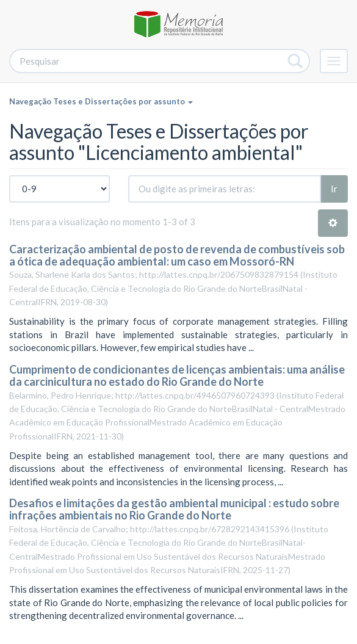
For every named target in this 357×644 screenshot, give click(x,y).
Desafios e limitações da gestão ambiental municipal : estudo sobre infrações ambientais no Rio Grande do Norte (174, 509)
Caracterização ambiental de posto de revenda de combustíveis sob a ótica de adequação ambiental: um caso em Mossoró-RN (177, 255)
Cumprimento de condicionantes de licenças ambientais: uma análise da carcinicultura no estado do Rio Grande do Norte (177, 375)
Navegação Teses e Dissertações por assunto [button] (101, 101)
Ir (334, 189)
